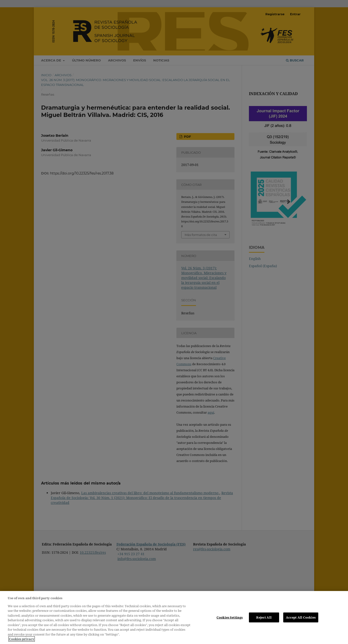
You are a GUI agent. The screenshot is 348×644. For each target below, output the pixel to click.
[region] (174, 617)
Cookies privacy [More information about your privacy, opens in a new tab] (22, 639)
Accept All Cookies (301, 617)
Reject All (264, 617)
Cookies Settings (230, 617)
